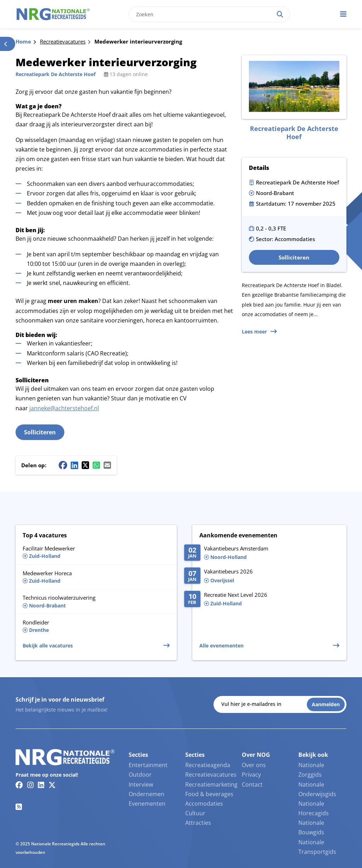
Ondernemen (147, 794)
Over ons (254, 765)
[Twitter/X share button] (85, 465)
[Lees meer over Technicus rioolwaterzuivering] (96, 602)
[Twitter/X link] (52, 785)
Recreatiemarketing (211, 784)
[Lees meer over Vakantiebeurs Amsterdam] (262, 553)
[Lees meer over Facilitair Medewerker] (96, 552)
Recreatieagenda (208, 765)
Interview (141, 784)
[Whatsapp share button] (96, 465)
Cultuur (195, 813)
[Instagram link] (30, 785)
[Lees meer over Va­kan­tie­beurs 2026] (262, 576)
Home (23, 41)
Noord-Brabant (275, 193)
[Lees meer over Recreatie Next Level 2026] (262, 600)
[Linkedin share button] (74, 465)
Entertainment (148, 765)
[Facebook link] (19, 785)
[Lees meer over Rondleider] (96, 626)
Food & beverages (209, 794)
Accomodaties (204, 804)
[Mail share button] (107, 465)
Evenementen (147, 804)
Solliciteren (40, 432)
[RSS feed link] (19, 807)
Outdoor (140, 775)
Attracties (198, 823)
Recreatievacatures (63, 41)
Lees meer (254, 332)
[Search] (280, 14)
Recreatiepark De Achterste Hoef (56, 74)
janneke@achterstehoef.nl (64, 408)
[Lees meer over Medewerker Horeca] (96, 577)
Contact (252, 784)
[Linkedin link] (41, 785)
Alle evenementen (221, 646)
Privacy (251, 775)
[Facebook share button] (63, 465)
